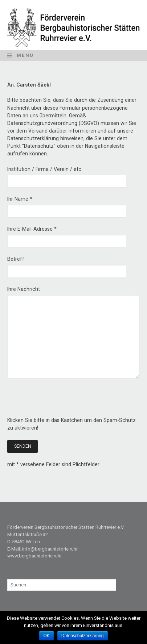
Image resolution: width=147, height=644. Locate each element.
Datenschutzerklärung (83, 636)
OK (46, 636)
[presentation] (62, 402)
